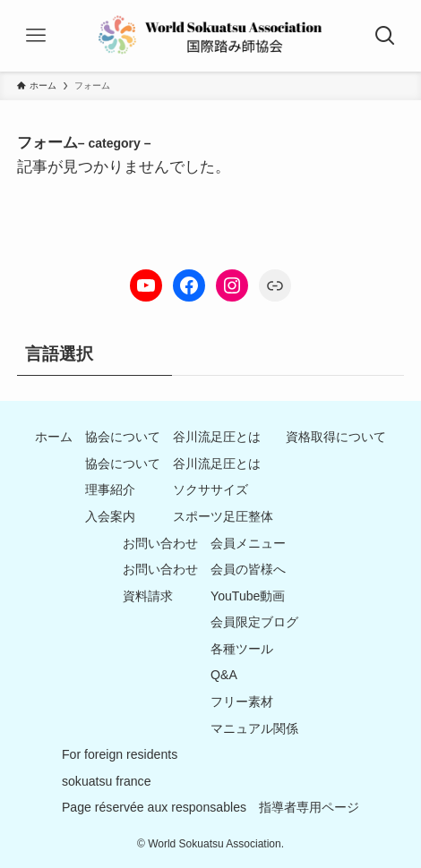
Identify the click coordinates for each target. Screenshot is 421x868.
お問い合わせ (160, 543)
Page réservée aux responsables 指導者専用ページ (210, 807)
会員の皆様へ (248, 569)
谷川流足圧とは (217, 437)
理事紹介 (110, 489)
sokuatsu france (107, 781)
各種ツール (242, 649)
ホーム (54, 437)
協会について (123, 437)
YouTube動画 (248, 596)
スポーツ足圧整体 (223, 516)
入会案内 (110, 516)
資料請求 (148, 596)
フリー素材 (242, 702)
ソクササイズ (210, 489)
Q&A (224, 675)
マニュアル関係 (254, 728)
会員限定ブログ (254, 622)
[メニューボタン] (36, 36)
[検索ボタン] (385, 36)
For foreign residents (120, 754)
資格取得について (336, 437)
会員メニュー (248, 543)
